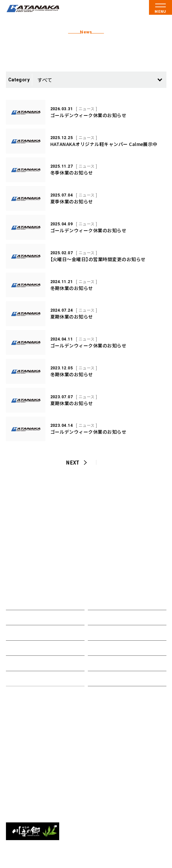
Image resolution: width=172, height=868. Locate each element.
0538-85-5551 (29, 796)
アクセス (98, 648)
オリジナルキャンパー (31, 633)
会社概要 (98, 633)
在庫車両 (16, 663)
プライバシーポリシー (112, 679)
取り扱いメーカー (26, 648)
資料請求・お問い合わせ (114, 663)
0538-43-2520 (29, 762)
